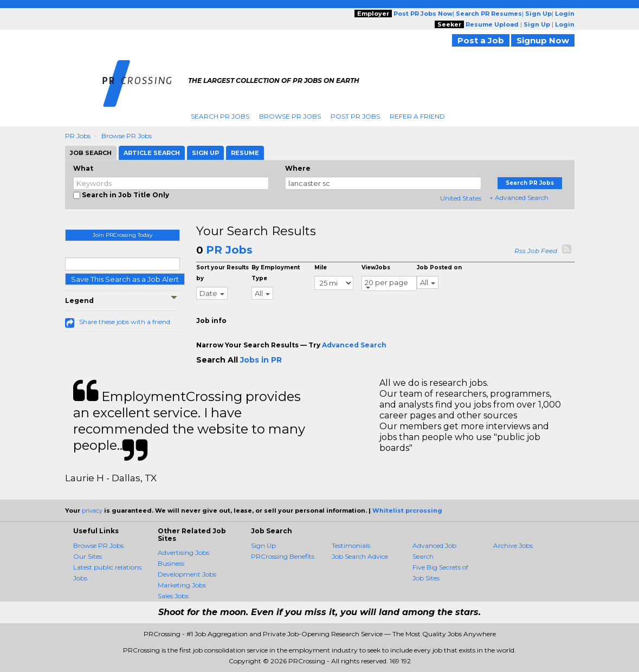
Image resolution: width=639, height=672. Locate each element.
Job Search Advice (360, 556)
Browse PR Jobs (290, 116)
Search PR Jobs (220, 116)
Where (298, 168)
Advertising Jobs (183, 553)
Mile (321, 267)
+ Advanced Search (519, 198)
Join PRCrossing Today (122, 235)
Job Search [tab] (91, 153)
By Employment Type (276, 273)
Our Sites (88, 556)
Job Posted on (439, 267)
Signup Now (543, 40)
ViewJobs (376, 267)
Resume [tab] (245, 153)
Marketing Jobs (182, 585)
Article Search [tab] (152, 153)
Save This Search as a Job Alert (125, 279)
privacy (92, 511)
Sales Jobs (173, 596)
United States (461, 198)
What (83, 168)
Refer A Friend (417, 116)
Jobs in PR (261, 360)
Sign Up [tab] (205, 153)
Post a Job (481, 40)
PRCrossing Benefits (283, 556)
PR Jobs (78, 136)
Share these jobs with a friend (125, 322)
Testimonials (351, 545)
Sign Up (263, 545)
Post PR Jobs (355, 116)
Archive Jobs (513, 545)
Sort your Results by (222, 273)
